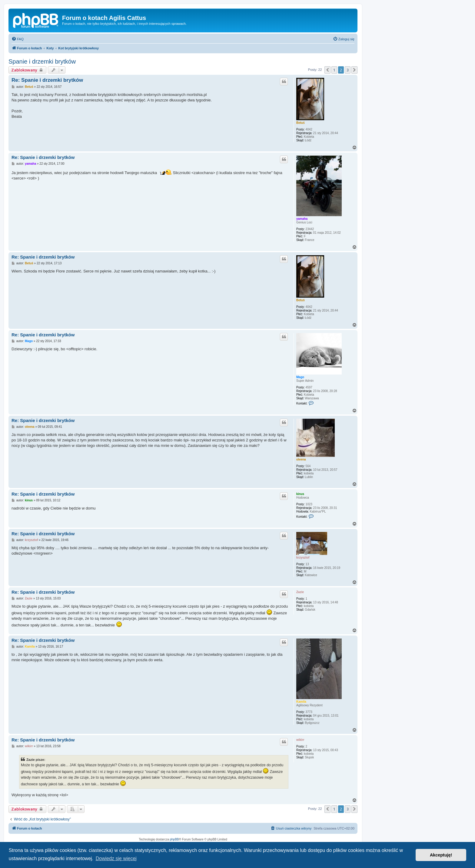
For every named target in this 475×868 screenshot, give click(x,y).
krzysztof (303, 558)
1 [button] (334, 70)
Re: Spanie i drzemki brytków (47, 80)
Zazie (300, 592)
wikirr (300, 740)
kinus (300, 494)
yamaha (302, 219)
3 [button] (348, 70)
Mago (300, 377)
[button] (327, 70)
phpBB (174, 839)
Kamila (301, 702)
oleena (301, 459)
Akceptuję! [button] (441, 855)
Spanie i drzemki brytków (42, 61)
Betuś (301, 123)
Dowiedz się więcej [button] (116, 858)
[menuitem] (18, 39)
